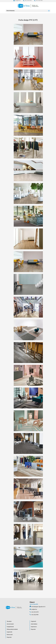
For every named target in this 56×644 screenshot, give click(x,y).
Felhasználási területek (12, 629)
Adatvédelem (34, 624)
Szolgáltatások (10, 627)
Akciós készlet (10, 624)
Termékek (9, 621)
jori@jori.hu (17, 1)
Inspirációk (9, 632)
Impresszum (34, 627)
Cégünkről (33, 621)
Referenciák (10, 635)
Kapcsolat (9, 637)
